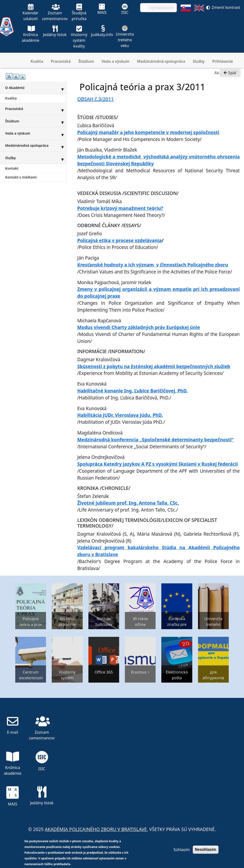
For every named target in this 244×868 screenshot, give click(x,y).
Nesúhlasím (206, 850)
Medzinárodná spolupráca (161, 61)
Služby (199, 61)
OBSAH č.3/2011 (95, 99)
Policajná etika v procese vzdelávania (119, 240)
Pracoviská (61, 61)
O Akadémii (36, 88)
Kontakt (12, 168)
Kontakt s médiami (21, 177)
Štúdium (86, 61)
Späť (230, 73)
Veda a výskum (115, 61)
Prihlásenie (223, 61)
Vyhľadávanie (162, 8)
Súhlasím (182, 850)
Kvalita (37, 61)
